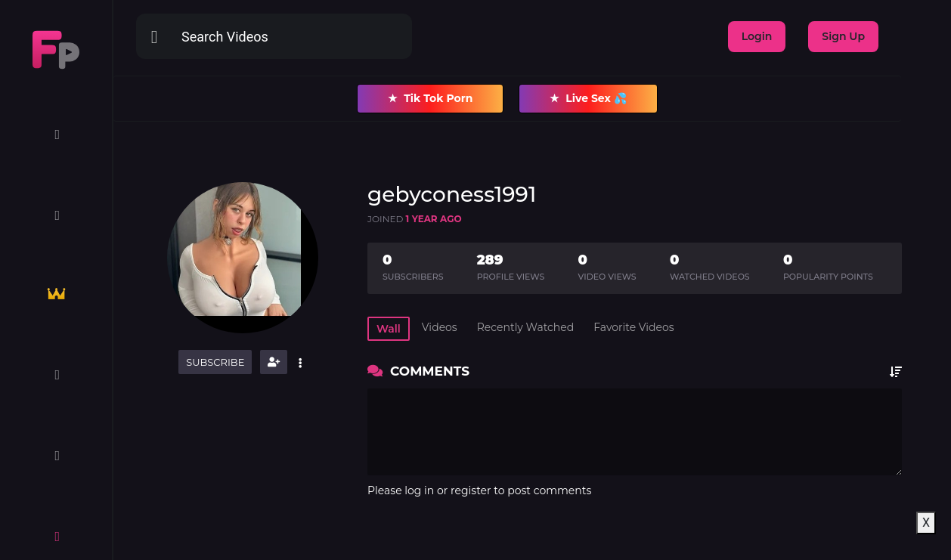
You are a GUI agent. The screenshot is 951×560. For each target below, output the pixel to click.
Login (757, 36)
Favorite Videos (633, 327)
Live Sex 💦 (588, 99)
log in (419, 490)
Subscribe (215, 362)
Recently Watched (526, 327)
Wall (389, 329)
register (471, 490)
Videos (440, 327)
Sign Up (843, 36)
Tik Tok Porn (430, 99)
